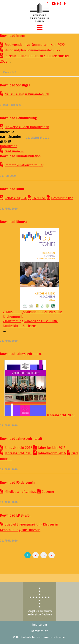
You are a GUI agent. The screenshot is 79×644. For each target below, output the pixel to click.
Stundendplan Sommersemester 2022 (32, 50)
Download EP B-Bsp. (15, 515)
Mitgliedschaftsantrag (21, 492)
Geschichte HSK (62, 198)
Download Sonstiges (15, 85)
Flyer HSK (39, 198)
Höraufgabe (9, 146)
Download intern (13, 36)
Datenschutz (39, 631)
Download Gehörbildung (18, 118)
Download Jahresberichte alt (21, 439)
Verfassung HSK (16, 198)
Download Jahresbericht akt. (21, 354)
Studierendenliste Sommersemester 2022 (35, 45)
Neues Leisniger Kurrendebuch (27, 94)
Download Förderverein (17, 483)
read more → (14, 151)
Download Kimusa (14, 222)
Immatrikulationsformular (24, 165)
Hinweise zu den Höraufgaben (27, 127)
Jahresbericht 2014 (52, 448)
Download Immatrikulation (20, 156)
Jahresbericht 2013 (19, 448)
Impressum (40, 625)
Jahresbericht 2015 (19, 453)
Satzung (48, 492)
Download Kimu (12, 189)
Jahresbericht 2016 (52, 453)
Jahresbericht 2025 (39, 415)
